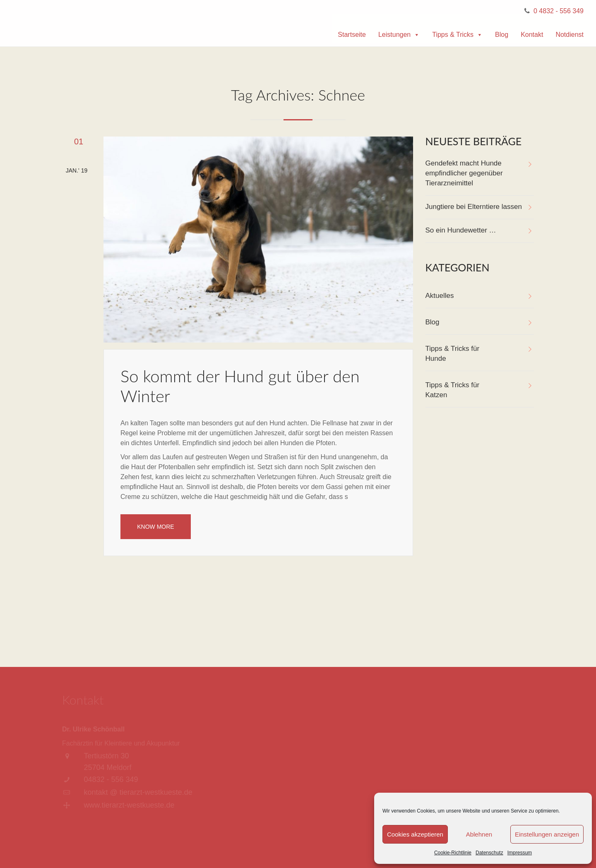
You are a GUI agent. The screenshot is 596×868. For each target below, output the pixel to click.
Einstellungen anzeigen (547, 834)
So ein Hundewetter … (461, 230)
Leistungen (399, 35)
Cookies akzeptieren (415, 834)
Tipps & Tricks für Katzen (453, 390)
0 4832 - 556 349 (559, 11)
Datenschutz (489, 853)
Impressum (520, 853)
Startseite (352, 35)
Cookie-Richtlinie (453, 853)
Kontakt (532, 35)
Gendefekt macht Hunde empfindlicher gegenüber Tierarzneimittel (464, 173)
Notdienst (570, 35)
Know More (155, 527)
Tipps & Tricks (457, 35)
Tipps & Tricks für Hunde (453, 354)
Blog (502, 35)
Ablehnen (479, 834)
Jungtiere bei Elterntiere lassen (474, 207)
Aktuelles (440, 296)
